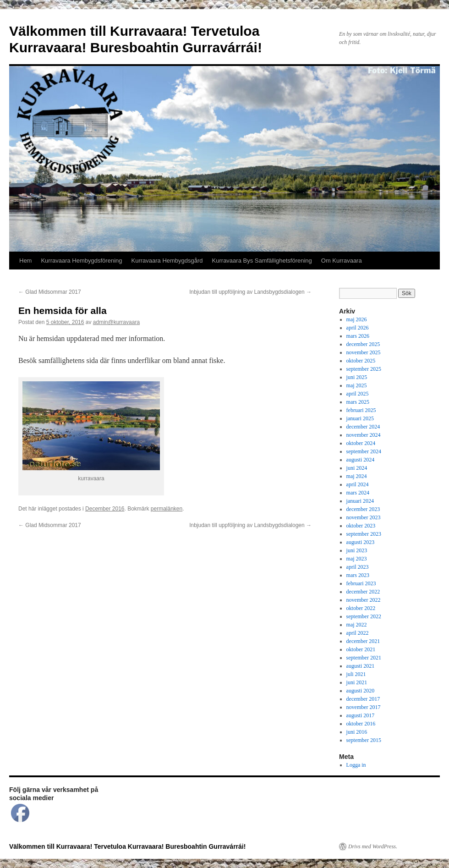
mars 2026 (358, 336)
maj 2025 (357, 385)
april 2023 (358, 567)
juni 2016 (357, 732)
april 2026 (358, 328)
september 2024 (364, 451)
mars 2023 (358, 575)
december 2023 (363, 509)
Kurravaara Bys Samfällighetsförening (262, 261)
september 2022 (364, 616)
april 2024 (358, 484)
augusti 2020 (361, 691)
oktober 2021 (361, 649)
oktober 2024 (361, 443)
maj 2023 (357, 559)
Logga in (356, 765)
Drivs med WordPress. (373, 846)
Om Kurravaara (342, 261)
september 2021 (364, 658)
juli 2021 (356, 674)
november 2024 (364, 435)
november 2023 (364, 517)
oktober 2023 (361, 526)
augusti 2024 (361, 460)
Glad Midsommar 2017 (50, 292)
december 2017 (363, 699)
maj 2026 (357, 319)
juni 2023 (357, 550)
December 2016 (105, 509)
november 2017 (364, 707)
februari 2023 (361, 583)
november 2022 (364, 600)
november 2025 (364, 352)
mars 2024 (358, 493)
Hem (25, 261)
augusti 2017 (361, 715)
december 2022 (363, 592)
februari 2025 (361, 410)
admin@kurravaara (116, 322)
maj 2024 (357, 476)
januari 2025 (360, 418)
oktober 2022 (361, 608)
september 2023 (364, 534)
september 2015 (364, 740)
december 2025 (363, 344)
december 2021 (363, 641)
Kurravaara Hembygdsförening (81, 261)
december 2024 (363, 427)
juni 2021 (357, 682)
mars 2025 (358, 402)
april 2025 (358, 394)
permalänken (167, 509)
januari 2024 (360, 501)
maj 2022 (357, 625)
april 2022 (358, 633)
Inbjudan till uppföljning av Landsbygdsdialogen (250, 292)
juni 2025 (357, 377)
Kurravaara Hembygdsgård (167, 261)
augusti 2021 (361, 666)
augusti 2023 (361, 542)
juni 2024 (357, 468)
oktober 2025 (361, 361)
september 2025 (364, 369)
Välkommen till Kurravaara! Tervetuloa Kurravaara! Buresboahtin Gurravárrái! (127, 846)
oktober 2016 (361, 724)
